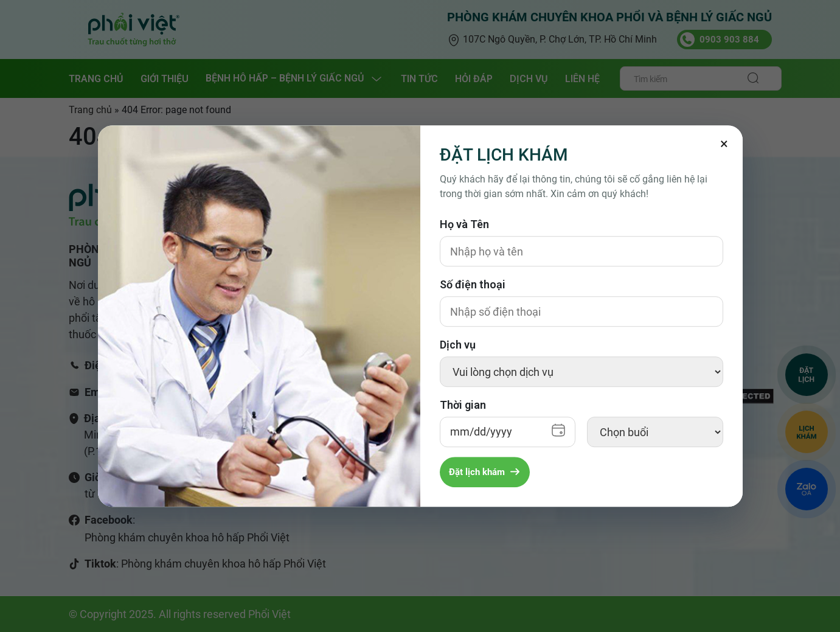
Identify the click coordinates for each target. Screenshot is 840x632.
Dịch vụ (458, 345)
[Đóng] (724, 144)
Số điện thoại (473, 284)
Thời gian (463, 405)
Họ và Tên (464, 224)
